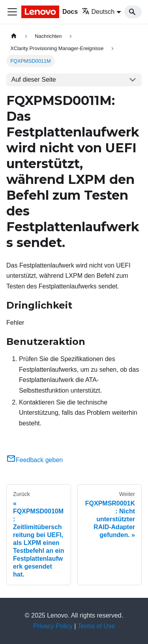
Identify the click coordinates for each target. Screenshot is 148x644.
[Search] (133, 12)
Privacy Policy (53, 626)
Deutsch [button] (98, 12)
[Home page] (14, 36)
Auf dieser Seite (34, 80)
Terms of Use (96, 626)
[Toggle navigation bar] (12, 12)
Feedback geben (35, 460)
